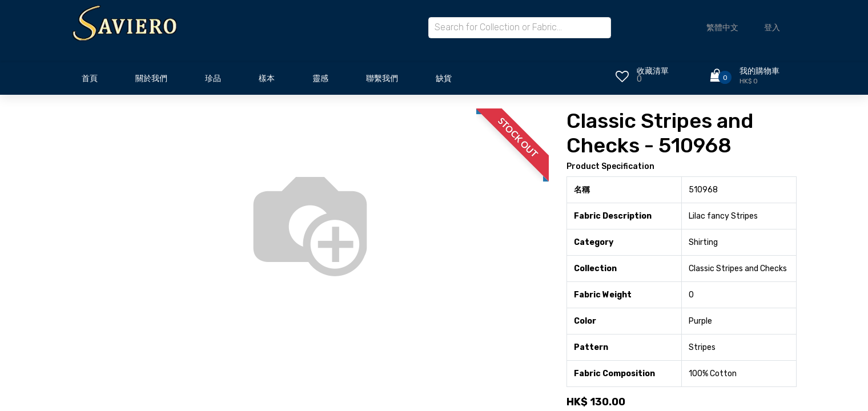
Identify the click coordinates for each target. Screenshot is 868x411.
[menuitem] (90, 82)
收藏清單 (653, 71)
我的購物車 (759, 71)
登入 (772, 28)
